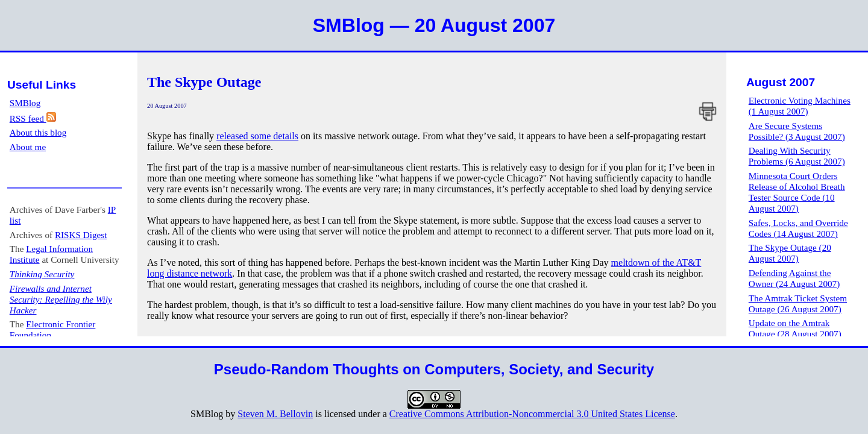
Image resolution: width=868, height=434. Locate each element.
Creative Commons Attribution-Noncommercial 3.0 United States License (532, 414)
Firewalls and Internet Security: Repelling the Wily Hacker (61, 299)
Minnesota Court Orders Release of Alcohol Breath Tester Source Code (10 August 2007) (797, 192)
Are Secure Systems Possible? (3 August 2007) (797, 131)
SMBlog (25, 103)
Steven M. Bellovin (275, 414)
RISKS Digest (81, 235)
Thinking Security (42, 274)
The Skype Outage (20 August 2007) (790, 253)
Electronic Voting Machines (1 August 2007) (800, 106)
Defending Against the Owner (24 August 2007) (794, 278)
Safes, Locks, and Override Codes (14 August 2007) (798, 228)
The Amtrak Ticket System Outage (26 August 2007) (798, 303)
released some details (257, 136)
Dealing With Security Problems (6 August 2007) (797, 156)
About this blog (38, 132)
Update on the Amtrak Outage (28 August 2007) (795, 328)
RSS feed (33, 118)
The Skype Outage (204, 82)
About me (28, 147)
